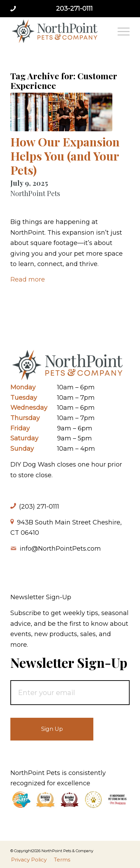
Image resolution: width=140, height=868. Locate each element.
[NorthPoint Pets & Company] (58, 31)
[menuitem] (120, 31)
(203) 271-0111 (39, 507)
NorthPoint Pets (35, 193)
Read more (28, 279)
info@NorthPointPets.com (60, 549)
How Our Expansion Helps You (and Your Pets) (65, 156)
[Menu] (120, 31)
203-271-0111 (74, 9)
